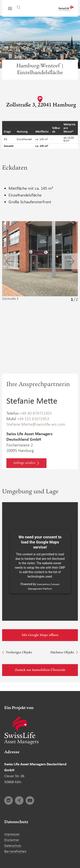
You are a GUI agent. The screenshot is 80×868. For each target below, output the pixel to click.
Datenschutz (13, 845)
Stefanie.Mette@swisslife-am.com (36, 445)
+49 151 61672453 (33, 440)
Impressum (12, 834)
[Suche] (19, 7)
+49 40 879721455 (36, 434)
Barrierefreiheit (15, 851)
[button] (10, 8)
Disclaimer (12, 840)
